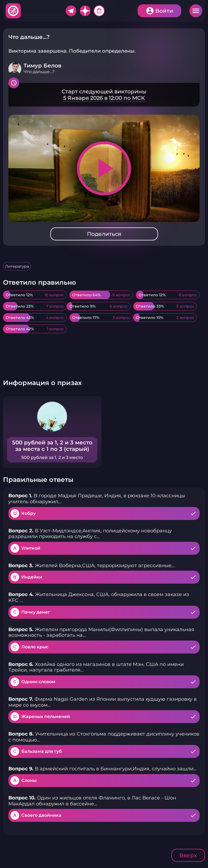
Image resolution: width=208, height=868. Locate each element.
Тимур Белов (42, 66)
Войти (164, 11)
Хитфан (14, 11)
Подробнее (104, 95)
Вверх (188, 855)
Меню (196, 11)
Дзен (85, 11)
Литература (17, 266)
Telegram (71, 11)
